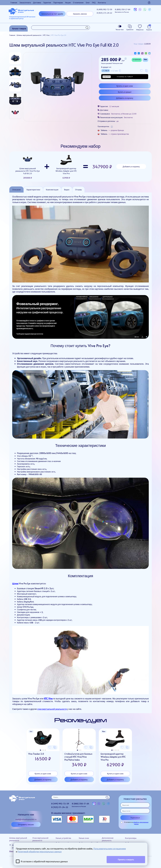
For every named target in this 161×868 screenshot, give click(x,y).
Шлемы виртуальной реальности (18, 839)
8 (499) (104, 9)
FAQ (94, 2)
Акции (68, 2)
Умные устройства (63, 838)
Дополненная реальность (108, 839)
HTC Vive (48, 698)
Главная (14, 2)
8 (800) (123, 11)
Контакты (102, 2)
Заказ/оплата (25, 2)
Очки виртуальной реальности (40, 839)
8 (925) (104, 13)
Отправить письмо (26, 824)
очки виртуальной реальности (52, 709)
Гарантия (47, 2)
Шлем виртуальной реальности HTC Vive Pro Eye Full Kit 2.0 (27, 167)
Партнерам (58, 2)
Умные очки (84, 838)
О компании (78, 2)
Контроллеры (131, 838)
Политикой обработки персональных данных (40, 852)
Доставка (37, 2)
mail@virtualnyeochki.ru (26, 819)
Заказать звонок (80, 14)
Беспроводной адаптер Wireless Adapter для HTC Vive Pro (66, 167)
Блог (88, 2)
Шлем (15, 583)
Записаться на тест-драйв (52, 14)
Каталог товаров (19, 28)
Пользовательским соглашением (110, 849)
